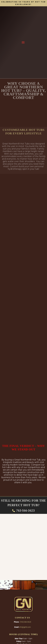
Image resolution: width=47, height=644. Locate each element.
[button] (23, 42)
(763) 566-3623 (25, 622)
